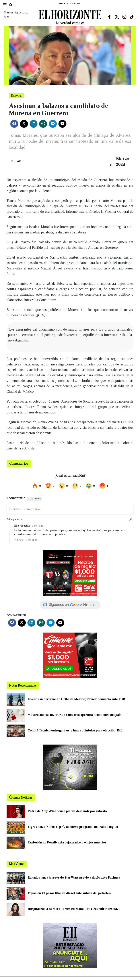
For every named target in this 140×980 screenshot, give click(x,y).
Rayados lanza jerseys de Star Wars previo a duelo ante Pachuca (74, 878)
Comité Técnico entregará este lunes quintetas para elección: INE (75, 730)
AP (19, 161)
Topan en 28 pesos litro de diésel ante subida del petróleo (69, 893)
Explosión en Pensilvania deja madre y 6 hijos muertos (67, 842)
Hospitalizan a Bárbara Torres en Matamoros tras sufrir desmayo (74, 909)
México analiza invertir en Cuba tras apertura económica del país (74, 715)
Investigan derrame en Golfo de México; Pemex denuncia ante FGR (76, 699)
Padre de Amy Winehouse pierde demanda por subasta (67, 811)
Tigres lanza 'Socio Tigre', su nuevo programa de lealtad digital (73, 827)
